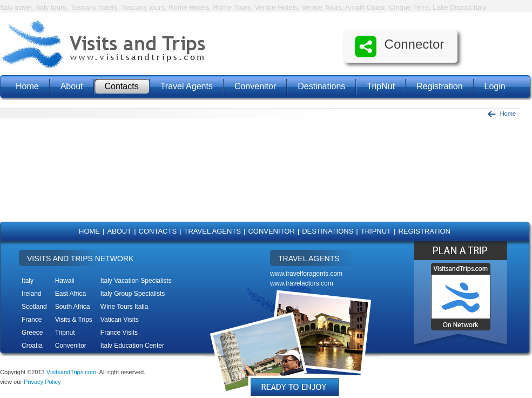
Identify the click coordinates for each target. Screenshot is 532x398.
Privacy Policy (42, 382)
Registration (439, 86)
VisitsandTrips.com (71, 372)
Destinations (321, 86)
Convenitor (255, 86)
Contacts (122, 86)
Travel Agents (187, 86)
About (72, 86)
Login (495, 86)
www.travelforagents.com (306, 274)
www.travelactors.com (302, 283)
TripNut (381, 86)
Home (27, 86)
